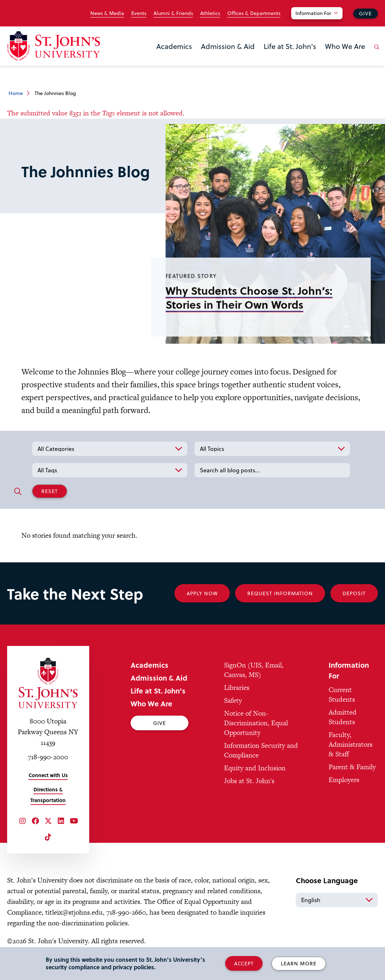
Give (365, 13)
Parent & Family (352, 767)
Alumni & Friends (173, 13)
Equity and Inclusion (255, 768)
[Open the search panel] (375, 53)
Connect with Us (48, 775)
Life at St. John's (290, 46)
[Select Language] (337, 900)
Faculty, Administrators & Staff (351, 744)
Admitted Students (343, 717)
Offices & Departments (254, 13)
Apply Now (202, 593)
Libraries (237, 688)
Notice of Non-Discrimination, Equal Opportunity (256, 723)
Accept (244, 963)
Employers (344, 780)
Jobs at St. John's (249, 781)
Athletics (210, 13)
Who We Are (345, 46)
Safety (233, 700)
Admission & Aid (228, 46)
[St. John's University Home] (54, 46)
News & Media (107, 13)
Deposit (354, 593)
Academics (174, 46)
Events (139, 13)
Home (16, 93)
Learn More (299, 963)
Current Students (342, 695)
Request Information (280, 593)
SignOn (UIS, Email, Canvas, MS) (254, 670)
